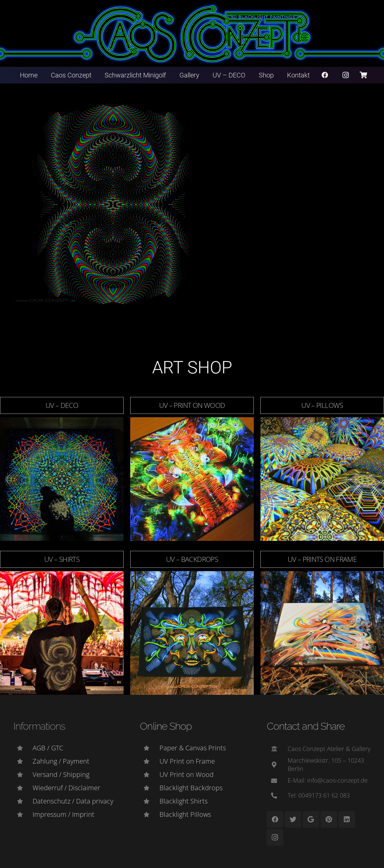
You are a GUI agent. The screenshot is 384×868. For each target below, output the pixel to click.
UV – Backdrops (192, 559)
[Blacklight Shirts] (149, 801)
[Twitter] (293, 819)
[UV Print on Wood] (149, 775)
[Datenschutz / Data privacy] (23, 801)
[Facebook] (325, 75)
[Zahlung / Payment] (23, 761)
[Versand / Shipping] (23, 775)
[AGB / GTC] (23, 748)
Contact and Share (306, 726)
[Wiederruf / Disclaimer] (23, 788)
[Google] (311, 819)
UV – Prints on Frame (322, 559)
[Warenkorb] (363, 75)
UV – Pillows (322, 405)
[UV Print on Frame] (149, 761)
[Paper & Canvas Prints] (149, 748)
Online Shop (166, 726)
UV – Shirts (62, 559)
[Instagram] (346, 75)
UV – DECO (62, 405)
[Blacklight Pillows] (149, 814)
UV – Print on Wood (192, 405)
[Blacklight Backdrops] (149, 788)
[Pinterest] (329, 819)
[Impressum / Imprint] (23, 814)
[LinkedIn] (347, 819)
